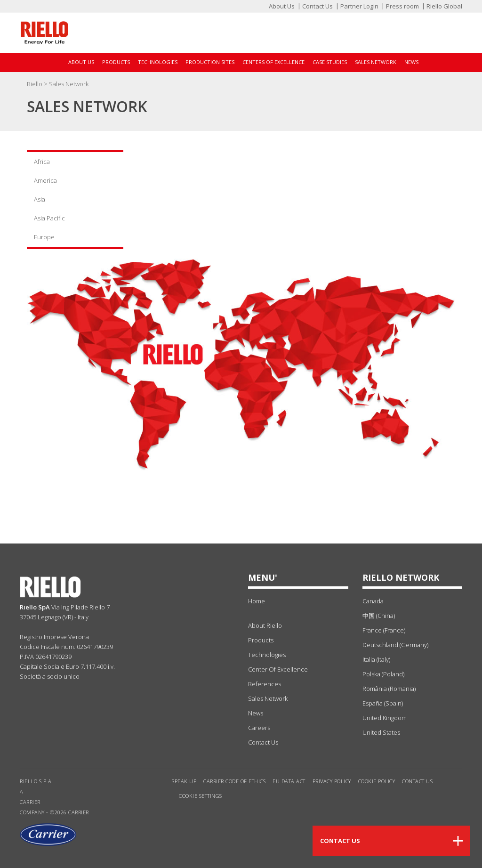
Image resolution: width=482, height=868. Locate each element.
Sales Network (376, 62)
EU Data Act (289, 781)
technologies (267, 655)
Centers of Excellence (273, 62)
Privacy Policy (332, 781)
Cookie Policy (377, 781)
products (261, 640)
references (265, 684)
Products (116, 62)
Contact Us (317, 6)
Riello (35, 84)
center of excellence (278, 669)
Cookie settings (201, 796)
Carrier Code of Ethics (234, 781)
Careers (259, 728)
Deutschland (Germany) (395, 645)
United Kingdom (385, 718)
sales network (268, 698)
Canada (373, 601)
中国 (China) (379, 616)
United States (381, 732)
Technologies (158, 62)
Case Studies (330, 62)
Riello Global (444, 6)
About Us (282, 6)
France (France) (384, 630)
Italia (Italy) (376, 659)
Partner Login (359, 6)
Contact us (417, 781)
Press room (402, 6)
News (411, 62)
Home (257, 601)
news (256, 713)
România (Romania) (389, 689)
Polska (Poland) (383, 674)
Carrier (30, 802)
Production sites (210, 62)
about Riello (265, 625)
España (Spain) (383, 703)
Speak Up (184, 781)
